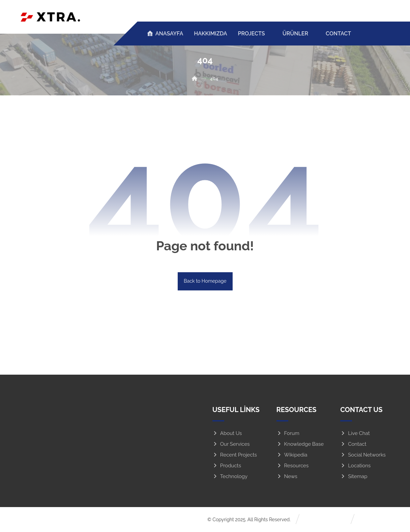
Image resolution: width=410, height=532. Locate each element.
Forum (288, 434)
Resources (293, 466)
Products (227, 466)
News (287, 477)
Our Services (231, 445)
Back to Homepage (205, 281)
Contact (353, 445)
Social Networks (363, 456)
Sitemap (354, 477)
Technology (230, 477)
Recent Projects (235, 456)
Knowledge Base (300, 445)
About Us (227, 434)
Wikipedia (292, 456)
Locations (355, 466)
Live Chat (355, 434)
